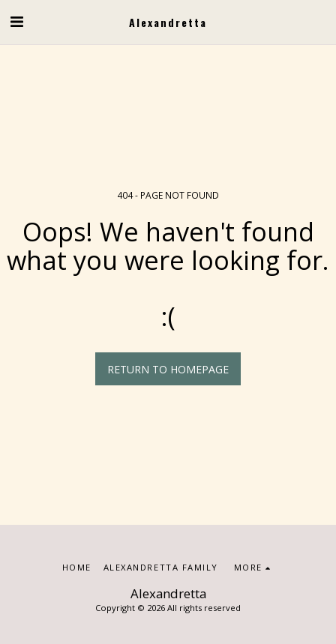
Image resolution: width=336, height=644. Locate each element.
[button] (16, 21)
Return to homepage (168, 369)
